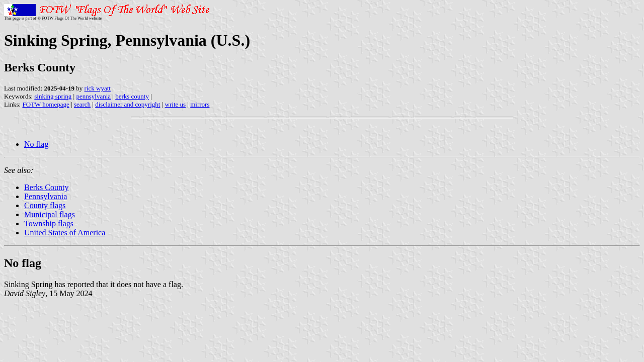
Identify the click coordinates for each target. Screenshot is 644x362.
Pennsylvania (46, 196)
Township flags (49, 223)
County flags (45, 205)
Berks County (46, 187)
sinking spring (53, 96)
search (82, 104)
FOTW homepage (46, 104)
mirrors (200, 104)
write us (176, 104)
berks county (132, 96)
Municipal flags (50, 214)
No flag (36, 144)
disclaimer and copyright (128, 104)
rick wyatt (98, 88)
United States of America (65, 233)
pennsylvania (93, 96)
